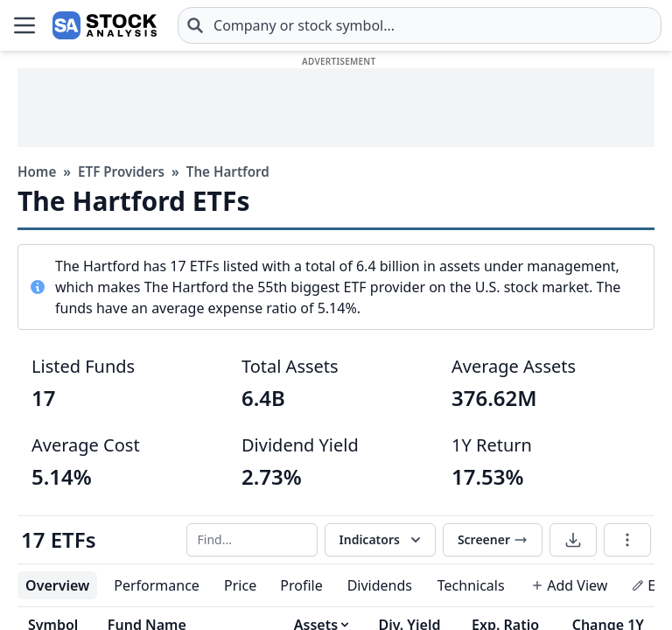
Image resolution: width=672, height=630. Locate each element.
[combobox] (420, 25)
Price (240, 585)
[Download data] (573, 540)
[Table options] (627, 540)
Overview (57, 585)
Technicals (471, 585)
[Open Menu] (24, 25)
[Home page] (105, 25)
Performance (157, 585)
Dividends (380, 585)
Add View (569, 585)
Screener (493, 539)
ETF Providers (121, 171)
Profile (301, 585)
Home (37, 171)
